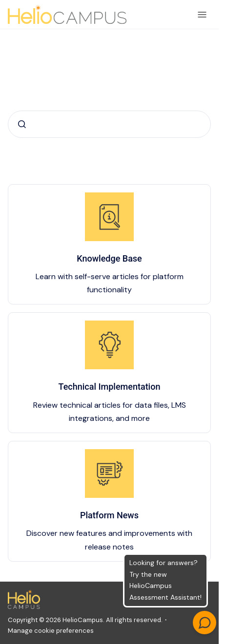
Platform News (109, 515)
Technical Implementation (110, 387)
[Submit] (22, 124)
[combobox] (109, 124)
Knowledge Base (109, 258)
